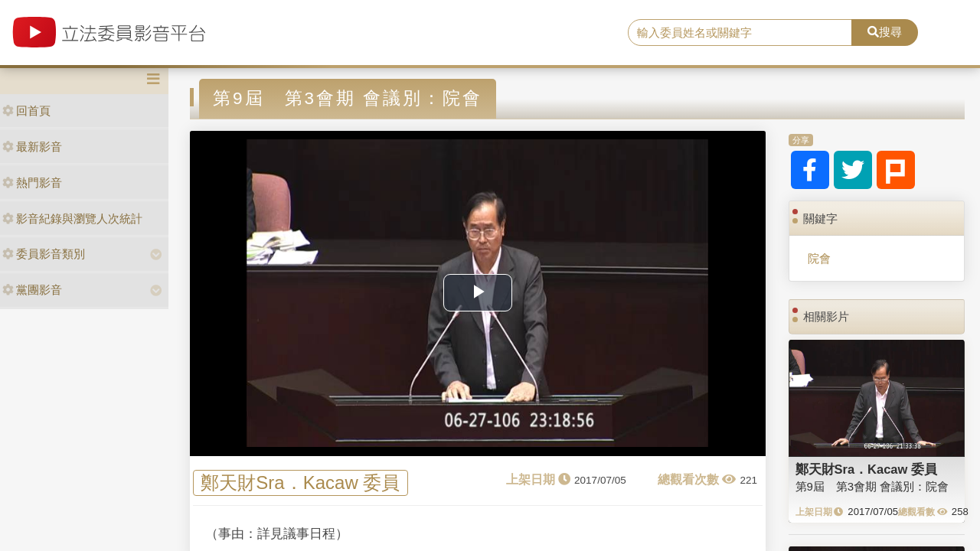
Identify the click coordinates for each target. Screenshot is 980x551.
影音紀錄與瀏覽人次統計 (72, 218)
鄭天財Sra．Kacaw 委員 (300, 483)
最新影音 (32, 147)
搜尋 (885, 32)
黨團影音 (32, 290)
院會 (819, 258)
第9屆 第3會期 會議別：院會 (872, 486)
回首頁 (26, 111)
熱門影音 (32, 183)
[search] (740, 33)
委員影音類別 (44, 254)
